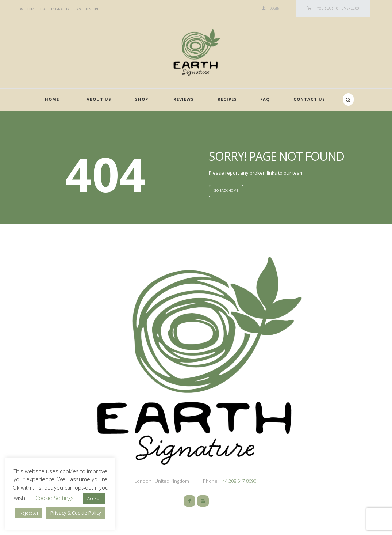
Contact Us (309, 99)
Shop (142, 99)
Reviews (184, 99)
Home (52, 99)
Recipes (227, 99)
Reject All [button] (29, 513)
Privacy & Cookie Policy (76, 513)
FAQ (265, 99)
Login (274, 8)
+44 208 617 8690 (237, 481)
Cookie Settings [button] (55, 498)
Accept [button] (94, 498)
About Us (99, 99)
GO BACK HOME (226, 191)
